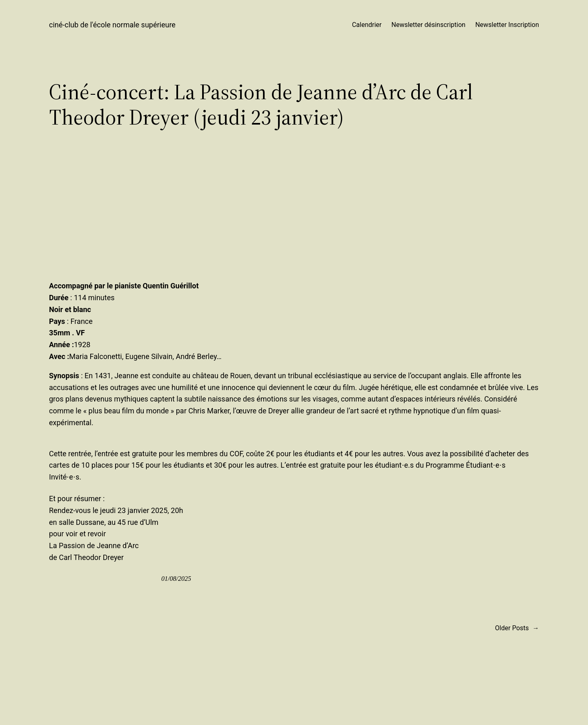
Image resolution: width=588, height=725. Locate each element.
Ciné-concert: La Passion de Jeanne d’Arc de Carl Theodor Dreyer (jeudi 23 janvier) (261, 105)
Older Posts (517, 628)
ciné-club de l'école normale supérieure (112, 25)
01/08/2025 (176, 579)
